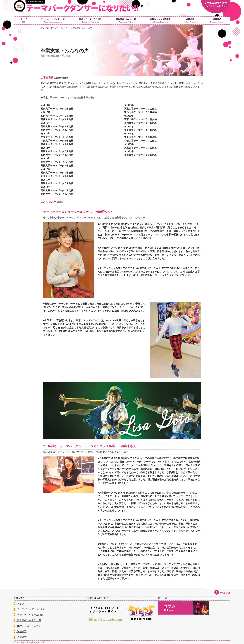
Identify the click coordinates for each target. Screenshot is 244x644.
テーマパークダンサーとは (53, 21)
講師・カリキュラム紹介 (90, 21)
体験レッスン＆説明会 (160, 21)
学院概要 (190, 21)
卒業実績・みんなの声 (126, 21)
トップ (24, 21)
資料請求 (217, 21)
